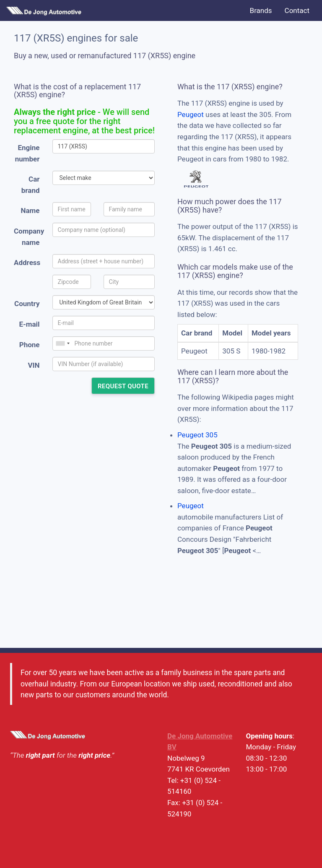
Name (30, 211)
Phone (30, 345)
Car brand (31, 185)
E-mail (29, 324)
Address (27, 262)
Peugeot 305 (197, 435)
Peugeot (191, 114)
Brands (261, 10)
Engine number (27, 153)
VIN (34, 365)
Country (27, 304)
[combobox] (62, 343)
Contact (297, 10)
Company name (29, 237)
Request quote (123, 386)
